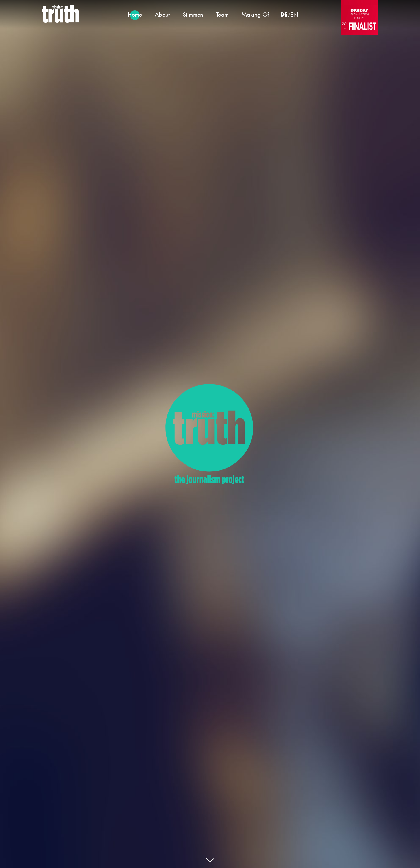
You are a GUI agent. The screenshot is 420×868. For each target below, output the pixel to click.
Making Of (255, 15)
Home (135, 15)
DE (284, 14)
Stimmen (193, 15)
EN (294, 15)
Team (222, 15)
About (162, 15)
